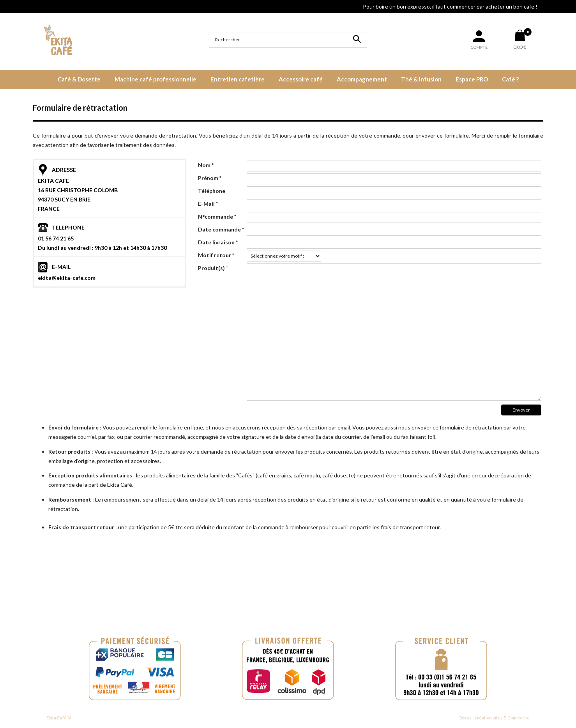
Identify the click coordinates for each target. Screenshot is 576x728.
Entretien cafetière (238, 79)
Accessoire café (301, 79)
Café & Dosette (79, 79)
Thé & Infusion (421, 79)
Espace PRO (472, 79)
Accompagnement (362, 79)
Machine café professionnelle (155, 79)
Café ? (510, 79)
